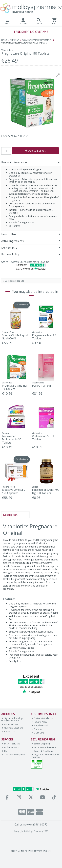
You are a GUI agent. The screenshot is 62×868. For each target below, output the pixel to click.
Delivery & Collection (43, 718)
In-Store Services (11, 744)
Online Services (10, 747)
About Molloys (10, 724)
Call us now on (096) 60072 (31, 824)
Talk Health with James (13, 755)
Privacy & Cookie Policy (44, 747)
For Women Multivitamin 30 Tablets (12, 439)
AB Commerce (45, 851)
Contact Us (8, 732)
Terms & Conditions (42, 751)
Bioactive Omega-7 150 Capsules (14, 491)
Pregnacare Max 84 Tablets (44, 337)
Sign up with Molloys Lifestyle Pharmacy (12, 719)
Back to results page (14, 281)
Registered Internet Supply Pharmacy (45, 756)
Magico (21, 851)
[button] (58, 75)
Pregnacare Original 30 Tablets (14, 387)
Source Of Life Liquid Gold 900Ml (15, 337)
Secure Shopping (41, 744)
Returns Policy (39, 722)
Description (10, 515)
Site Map (37, 729)
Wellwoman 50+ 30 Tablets (44, 438)
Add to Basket (35, 151)
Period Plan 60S (42, 386)
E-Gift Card (38, 733)
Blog (5, 751)
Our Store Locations (12, 728)
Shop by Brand (40, 725)
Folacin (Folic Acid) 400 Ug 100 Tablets (46, 491)
